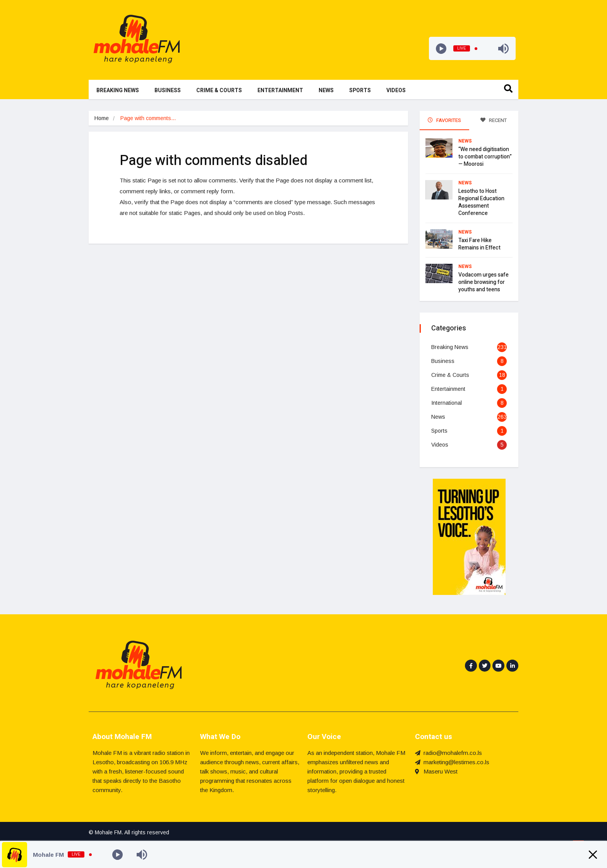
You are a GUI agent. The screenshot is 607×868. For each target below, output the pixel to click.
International (447, 403)
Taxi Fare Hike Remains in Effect (479, 244)
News (326, 90)
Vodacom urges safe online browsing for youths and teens (484, 282)
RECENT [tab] (494, 120)
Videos (396, 90)
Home (102, 118)
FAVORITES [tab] (444, 120)
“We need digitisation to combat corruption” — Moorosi (485, 157)
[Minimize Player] (593, 855)
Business (168, 90)
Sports (360, 90)
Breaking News (118, 90)
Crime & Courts (219, 90)
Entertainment (280, 90)
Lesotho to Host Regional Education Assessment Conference (481, 202)
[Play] (441, 49)
